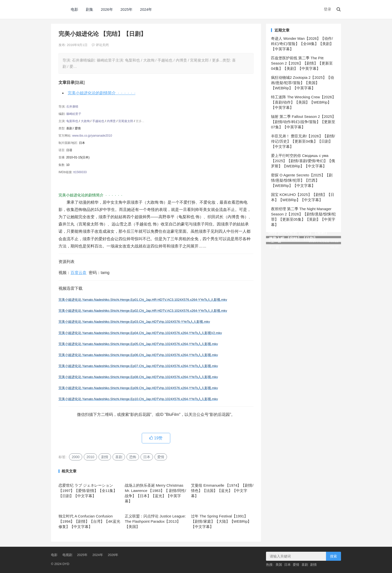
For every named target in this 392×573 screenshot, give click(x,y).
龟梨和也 (72, 121)
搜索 (333, 556)
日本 (147, 457)
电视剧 (67, 555)
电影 (74, 9)
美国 (279, 565)
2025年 (126, 9)
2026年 (107, 9)
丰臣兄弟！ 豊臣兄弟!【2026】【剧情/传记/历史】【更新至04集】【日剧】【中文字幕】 (303, 141)
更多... (140, 121)
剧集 (89, 9)
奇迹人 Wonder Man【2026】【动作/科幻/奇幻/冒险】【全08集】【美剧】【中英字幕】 (302, 44)
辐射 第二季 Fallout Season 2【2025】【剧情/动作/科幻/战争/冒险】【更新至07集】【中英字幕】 (303, 122)
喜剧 (119, 457)
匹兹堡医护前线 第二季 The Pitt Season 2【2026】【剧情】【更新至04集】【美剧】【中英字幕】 (302, 63)
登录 (327, 9)
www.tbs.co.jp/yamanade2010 (92, 136)
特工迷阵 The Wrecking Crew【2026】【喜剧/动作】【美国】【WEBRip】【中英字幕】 (303, 102)
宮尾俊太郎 (126, 121)
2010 (90, 457)
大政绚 (85, 121)
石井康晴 (72, 107)
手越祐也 (98, 121)
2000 (76, 457)
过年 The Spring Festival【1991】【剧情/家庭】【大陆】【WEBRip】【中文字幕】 (221, 521)
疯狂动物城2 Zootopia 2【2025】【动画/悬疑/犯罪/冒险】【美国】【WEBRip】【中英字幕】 (302, 83)
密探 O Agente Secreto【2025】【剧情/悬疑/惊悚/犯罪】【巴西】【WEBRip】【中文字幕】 (302, 180)
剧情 (105, 457)
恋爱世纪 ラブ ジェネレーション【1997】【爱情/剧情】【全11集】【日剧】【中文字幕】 (88, 491)
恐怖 (133, 457)
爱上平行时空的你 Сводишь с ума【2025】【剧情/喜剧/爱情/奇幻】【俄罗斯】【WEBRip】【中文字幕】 (303, 161)
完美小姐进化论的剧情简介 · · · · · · (102, 93)
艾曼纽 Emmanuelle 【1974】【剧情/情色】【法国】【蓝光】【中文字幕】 (222, 491)
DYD (56, 9)
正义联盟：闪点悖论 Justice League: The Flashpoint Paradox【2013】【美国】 (155, 521)
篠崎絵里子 (74, 114)
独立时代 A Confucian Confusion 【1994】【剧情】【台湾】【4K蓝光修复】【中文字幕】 (89, 521)
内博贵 (111, 121)
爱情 (161, 457)
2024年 (146, 9)
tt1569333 (80, 172)
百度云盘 (78, 273)
